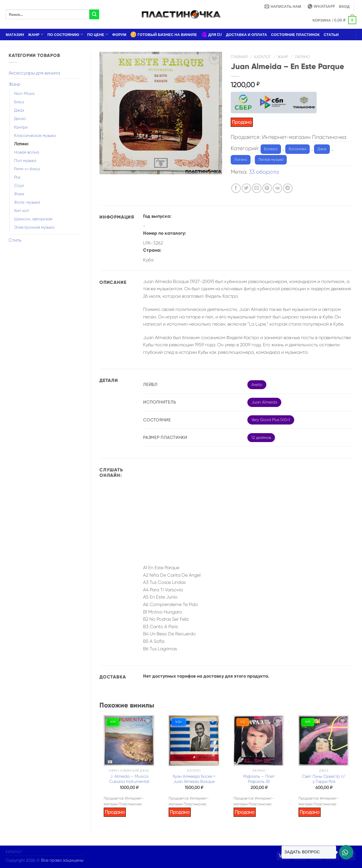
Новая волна (27, 152)
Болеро (271, 149)
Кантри (21, 127)
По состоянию (65, 34)
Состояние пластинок (295, 35)
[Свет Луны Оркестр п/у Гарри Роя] (324, 741)
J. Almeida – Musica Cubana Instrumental (129, 779)
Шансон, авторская (33, 219)
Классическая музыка (35, 135)
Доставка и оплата (246, 35)
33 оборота (264, 172)
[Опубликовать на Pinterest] (267, 188)
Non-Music (25, 93)
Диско (20, 118)
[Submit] (94, 14)
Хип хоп (22, 211)
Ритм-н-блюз (27, 169)
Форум (119, 35)
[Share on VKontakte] (277, 188)
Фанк (19, 194)
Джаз (19, 110)
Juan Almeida (264, 402)
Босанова (298, 149)
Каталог (263, 57)
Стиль (15, 240)
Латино (21, 144)
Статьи (331, 35)
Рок (17, 177)
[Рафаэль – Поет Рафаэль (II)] (259, 741)
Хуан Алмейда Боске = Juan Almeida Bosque (194, 779)
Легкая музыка (271, 159)
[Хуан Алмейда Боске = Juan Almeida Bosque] (194, 741)
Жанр (36, 34)
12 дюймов (261, 437)
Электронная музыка (34, 227)
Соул (19, 186)
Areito (257, 385)
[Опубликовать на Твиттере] (246, 188)
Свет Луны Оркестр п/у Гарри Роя (324, 779)
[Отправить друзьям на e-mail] (257, 188)
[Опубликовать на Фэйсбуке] (236, 188)
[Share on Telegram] (288, 188)
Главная (239, 57)
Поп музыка (25, 160)
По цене (98, 34)
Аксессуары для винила (34, 73)
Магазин (15, 35)
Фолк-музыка (27, 202)
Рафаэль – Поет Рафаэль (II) (259, 779)
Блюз (19, 102)
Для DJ (212, 35)
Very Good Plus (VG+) (271, 420)
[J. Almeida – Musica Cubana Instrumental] (129, 741)
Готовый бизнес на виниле (164, 35)
